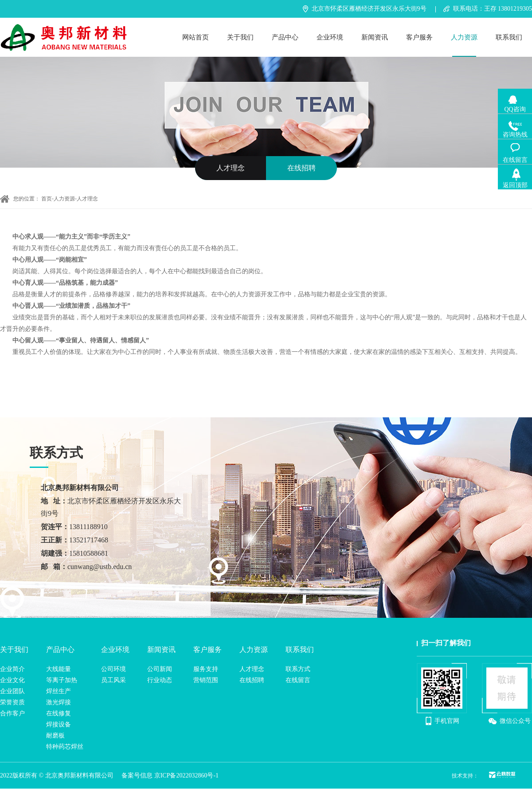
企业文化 (12, 680)
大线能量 (59, 669)
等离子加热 (62, 680)
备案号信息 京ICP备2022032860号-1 (170, 775)
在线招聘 (301, 168)
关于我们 (240, 37)
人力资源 (464, 37)
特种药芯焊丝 (65, 747)
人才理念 (231, 168)
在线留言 (298, 680)
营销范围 (206, 680)
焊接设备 (59, 724)
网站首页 (196, 37)
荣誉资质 (12, 702)
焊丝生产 (59, 691)
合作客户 (12, 713)
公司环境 (113, 669)
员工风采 (113, 680)
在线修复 (59, 713)
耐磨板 (55, 736)
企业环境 (330, 37)
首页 (47, 199)
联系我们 (509, 37)
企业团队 (12, 691)
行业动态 (160, 680)
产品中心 (285, 37)
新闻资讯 (375, 37)
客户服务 (419, 37)
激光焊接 (59, 702)
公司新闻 (160, 669)
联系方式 (298, 669)
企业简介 (12, 669)
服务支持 (206, 669)
